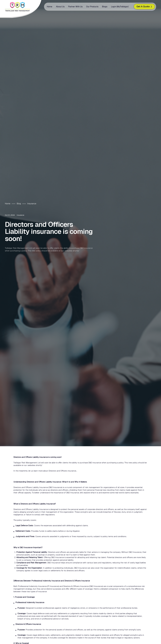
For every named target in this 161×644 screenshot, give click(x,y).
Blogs (105, 7)
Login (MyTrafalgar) (120, 7)
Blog (19, 204)
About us (60, 7)
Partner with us (75, 7)
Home (49, 7)
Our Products (92, 7)
